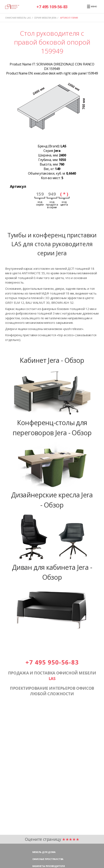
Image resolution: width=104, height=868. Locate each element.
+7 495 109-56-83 (52, 7)
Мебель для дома (44, 852)
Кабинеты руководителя (49, 866)
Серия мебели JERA (45, 18)
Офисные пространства (48, 859)
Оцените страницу (52, 839)
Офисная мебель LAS (18, 18)
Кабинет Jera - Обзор (52, 360)
